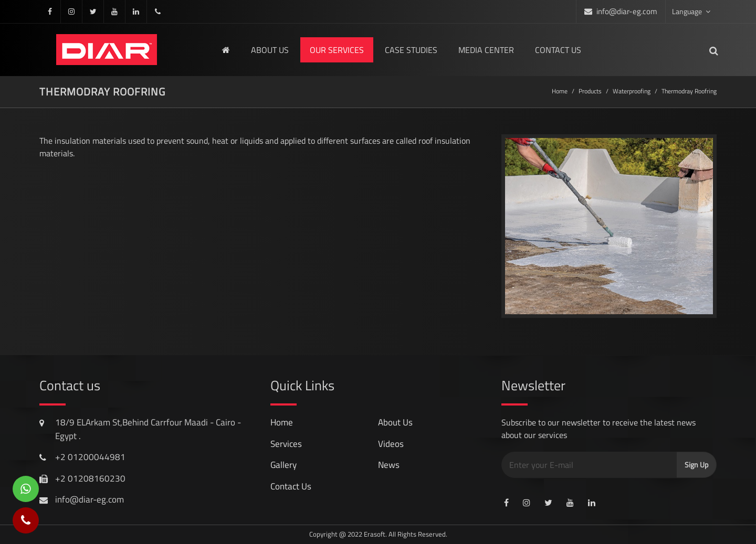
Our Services (337, 50)
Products (590, 91)
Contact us (558, 50)
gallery (283, 465)
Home (560, 91)
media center (486, 50)
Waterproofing (632, 91)
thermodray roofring (689, 91)
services (286, 444)
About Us (395, 422)
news (389, 465)
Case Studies (411, 50)
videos (391, 444)
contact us (291, 486)
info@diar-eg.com (627, 11)
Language (691, 11)
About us (270, 50)
